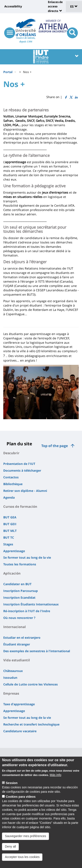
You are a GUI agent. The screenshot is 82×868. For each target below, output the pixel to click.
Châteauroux (13, 671)
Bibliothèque (13, 484)
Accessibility (13, 6)
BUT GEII (10, 524)
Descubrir (11, 453)
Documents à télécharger (22, 470)
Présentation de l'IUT (19, 464)
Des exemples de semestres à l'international (37, 651)
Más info (55, 775)
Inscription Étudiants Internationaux (31, 604)
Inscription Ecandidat (19, 597)
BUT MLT (10, 531)
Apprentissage (14, 551)
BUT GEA (10, 517)
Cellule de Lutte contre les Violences (31, 684)
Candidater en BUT (17, 584)
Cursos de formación (20, 506)
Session (12, 783)
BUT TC (9, 537)
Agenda (9, 497)
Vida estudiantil (17, 660)
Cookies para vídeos (21, 797)
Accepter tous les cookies (22, 857)
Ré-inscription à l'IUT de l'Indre (27, 611)
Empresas (11, 693)
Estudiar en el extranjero (22, 638)
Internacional (15, 627)
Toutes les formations (20, 564)
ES (74, 6)
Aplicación (12, 573)
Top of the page (55, 446)
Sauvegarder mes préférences (25, 836)
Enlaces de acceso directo (55, 6)
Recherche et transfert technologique (31, 724)
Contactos (11, 477)
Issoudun (10, 678)
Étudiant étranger (17, 644)
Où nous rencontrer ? (19, 618)
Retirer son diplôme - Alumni (25, 491)
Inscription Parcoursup (21, 591)
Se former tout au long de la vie (27, 557)
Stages (8, 544)
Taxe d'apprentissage (19, 704)
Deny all (10, 846)
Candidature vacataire (20, 731)
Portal (8, 72)
